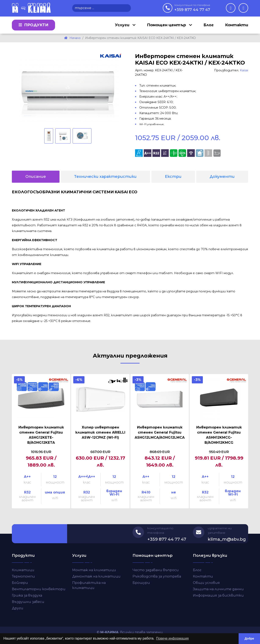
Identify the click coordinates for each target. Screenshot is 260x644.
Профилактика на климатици (89, 585)
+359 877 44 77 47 (192, 8)
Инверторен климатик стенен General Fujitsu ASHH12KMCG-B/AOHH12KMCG (219, 435)
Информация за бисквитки (218, 595)
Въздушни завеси (28, 602)
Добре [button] (249, 638)
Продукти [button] (33, 25)
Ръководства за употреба (157, 576)
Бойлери (20, 583)
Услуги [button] (123, 25)
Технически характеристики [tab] (105, 177)
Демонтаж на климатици (96, 576)
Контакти (237, 25)
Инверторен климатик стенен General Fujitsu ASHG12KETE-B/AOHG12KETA (41, 435)
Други (18, 608)
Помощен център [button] (167, 25)
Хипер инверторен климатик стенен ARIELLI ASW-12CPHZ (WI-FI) (100, 432)
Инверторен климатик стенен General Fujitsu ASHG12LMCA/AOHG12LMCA (160, 432)
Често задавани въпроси (156, 570)
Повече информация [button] (172, 638)
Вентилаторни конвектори (39, 589)
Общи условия (206, 583)
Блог (209, 25)
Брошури (141, 583)
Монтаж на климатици (94, 570)
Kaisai (244, 70)
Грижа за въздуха (27, 595)
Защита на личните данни (218, 589)
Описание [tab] (36, 177)
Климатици (23, 570)
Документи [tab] (222, 177)
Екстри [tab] (173, 177)
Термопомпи (23, 576)
